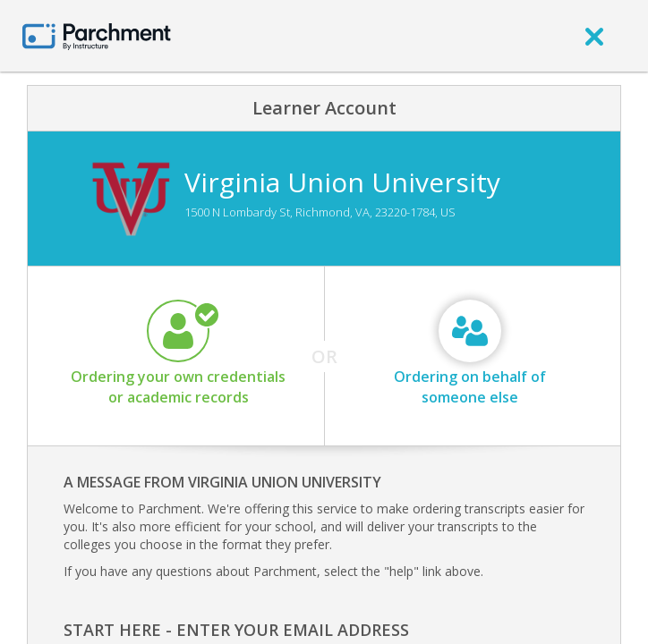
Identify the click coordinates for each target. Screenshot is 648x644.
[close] (594, 36)
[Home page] (97, 35)
